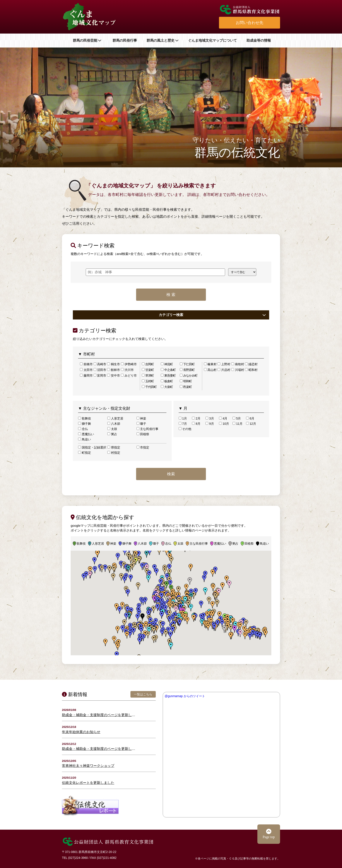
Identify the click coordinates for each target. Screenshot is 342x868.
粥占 (112, 434)
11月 (238, 424)
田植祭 (143, 434)
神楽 (141, 418)
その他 (185, 429)
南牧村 (238, 364)
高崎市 (100, 364)
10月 (224, 424)
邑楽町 (186, 387)
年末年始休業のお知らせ (81, 732)
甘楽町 (148, 370)
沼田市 (100, 370)
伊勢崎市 (129, 364)
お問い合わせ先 (250, 23)
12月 (251, 424)
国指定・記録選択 (92, 447)
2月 (196, 418)
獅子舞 (85, 424)
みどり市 (129, 375)
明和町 (186, 381)
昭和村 (251, 370)
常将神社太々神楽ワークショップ (88, 766)
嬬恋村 (251, 364)
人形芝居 (115, 418)
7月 (183, 424)
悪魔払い (86, 434)
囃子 (141, 424)
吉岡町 (148, 364)
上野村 (224, 364)
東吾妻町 (168, 375)
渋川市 (127, 370)
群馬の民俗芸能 (88, 40)
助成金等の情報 (259, 40)
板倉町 (167, 381)
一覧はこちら (143, 694)
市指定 (143, 447)
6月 (250, 418)
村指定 (114, 453)
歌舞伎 (85, 418)
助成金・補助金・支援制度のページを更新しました (99, 715)
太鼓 (112, 429)
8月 (196, 424)
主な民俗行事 (148, 429)
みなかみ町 (189, 375)
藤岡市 (86, 375)
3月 (210, 418)
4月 (223, 418)
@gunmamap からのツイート (185, 696)
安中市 (114, 375)
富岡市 (100, 375)
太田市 (86, 370)
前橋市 (86, 364)
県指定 (114, 447)
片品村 (224, 370)
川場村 (238, 370)
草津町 (148, 375)
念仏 (83, 429)
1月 (183, 418)
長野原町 (187, 370)
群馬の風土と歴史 (162, 40)
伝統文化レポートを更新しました (88, 783)
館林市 (114, 370)
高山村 (210, 370)
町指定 (85, 453)
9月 (210, 424)
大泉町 (167, 387)
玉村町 (148, 381)
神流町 (167, 364)
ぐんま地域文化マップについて (212, 40)
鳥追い (85, 439)
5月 (237, 418)
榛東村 (210, 364)
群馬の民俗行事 (125, 40)
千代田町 (149, 387)
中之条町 (168, 370)
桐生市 (114, 364)
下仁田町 (187, 364)
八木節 (114, 424)
